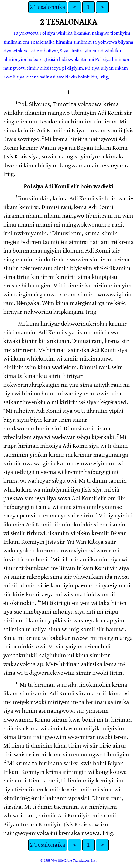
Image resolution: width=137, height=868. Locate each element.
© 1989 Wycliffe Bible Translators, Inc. (68, 860)
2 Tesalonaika (48, 7)
